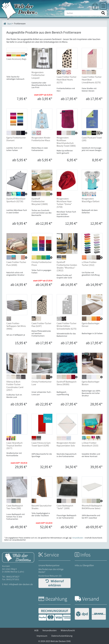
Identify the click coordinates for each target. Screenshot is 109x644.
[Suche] (86, 13)
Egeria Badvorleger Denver (91, 325)
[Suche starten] (103, 13)
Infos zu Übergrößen (84, 565)
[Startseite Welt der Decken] (18, 557)
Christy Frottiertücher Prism (42, 264)
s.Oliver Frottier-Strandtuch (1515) (90, 444)
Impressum (42, 636)
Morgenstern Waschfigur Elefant (91, 200)
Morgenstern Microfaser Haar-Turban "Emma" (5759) (64, 203)
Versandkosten (50, 630)
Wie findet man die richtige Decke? (51, 571)
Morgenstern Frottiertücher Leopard (38, 75)
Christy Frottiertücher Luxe (42, 383)
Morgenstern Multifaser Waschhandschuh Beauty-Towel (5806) (66, 142)
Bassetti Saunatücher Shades (42, 507)
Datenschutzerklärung (62, 636)
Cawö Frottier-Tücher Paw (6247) (41, 325)
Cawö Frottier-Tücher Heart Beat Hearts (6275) (66, 80)
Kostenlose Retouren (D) (50, 576)
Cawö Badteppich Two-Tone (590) (15, 507)
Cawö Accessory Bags (16, 77)
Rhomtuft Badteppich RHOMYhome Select (92, 507)
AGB (36, 630)
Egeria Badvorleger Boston (91, 383)
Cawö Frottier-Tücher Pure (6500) (16, 264)
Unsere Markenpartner (49, 565)
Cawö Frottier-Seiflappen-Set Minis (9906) (16, 326)
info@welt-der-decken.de (21, 584)
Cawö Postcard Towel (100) (92, 139)
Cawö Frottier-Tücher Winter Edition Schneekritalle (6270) (67, 326)
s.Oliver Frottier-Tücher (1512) (89, 264)
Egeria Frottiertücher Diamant (16, 139)
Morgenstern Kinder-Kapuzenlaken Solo (66, 444)
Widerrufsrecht (68, 630)
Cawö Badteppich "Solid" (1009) (65, 507)
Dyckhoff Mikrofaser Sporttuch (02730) (16, 200)
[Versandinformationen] (90, 614)
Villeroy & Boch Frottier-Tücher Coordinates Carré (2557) (15, 386)
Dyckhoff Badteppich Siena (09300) (67, 383)
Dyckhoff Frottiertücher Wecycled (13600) (40, 201)
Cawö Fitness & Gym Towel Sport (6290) (41, 444)
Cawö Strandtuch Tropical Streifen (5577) (14, 446)
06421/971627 (13, 577)
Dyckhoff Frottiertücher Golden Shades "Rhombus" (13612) (67, 266)
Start (8, 24)
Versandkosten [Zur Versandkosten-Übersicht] (78, 538)
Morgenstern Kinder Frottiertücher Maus (41, 139)
